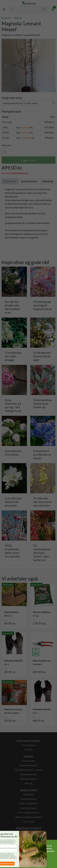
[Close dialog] (6, 833)
